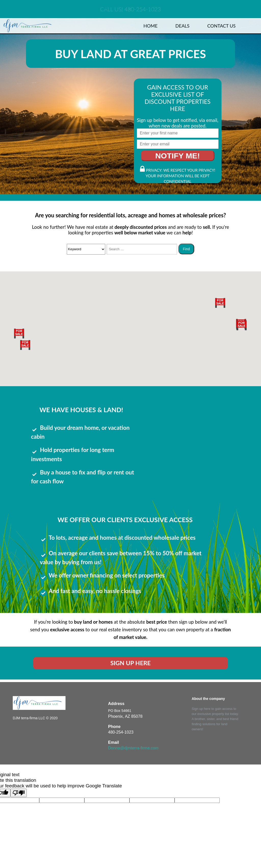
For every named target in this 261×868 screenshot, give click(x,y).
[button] (25, 345)
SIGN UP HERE (130, 663)
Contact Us (221, 26)
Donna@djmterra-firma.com (133, 748)
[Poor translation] (19, 793)
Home (151, 26)
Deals (182, 26)
